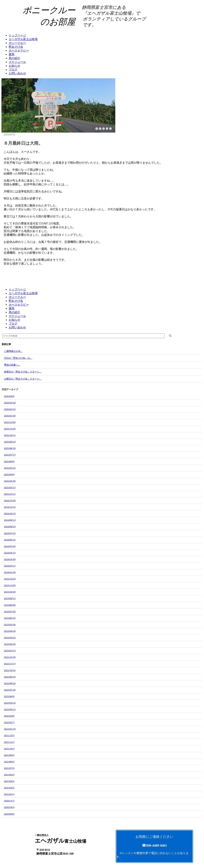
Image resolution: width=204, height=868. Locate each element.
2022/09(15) (10, 677)
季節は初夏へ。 (12, 365)
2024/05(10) (10, 546)
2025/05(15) (10, 468)
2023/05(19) (10, 625)
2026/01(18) (10, 416)
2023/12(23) (10, 579)
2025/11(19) (10, 429)
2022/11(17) (10, 664)
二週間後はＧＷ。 (13, 351)
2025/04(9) (9, 474)
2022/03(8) (9, 716)
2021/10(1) (9, 749)
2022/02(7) (9, 722)
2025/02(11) (10, 487)
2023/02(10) (10, 644)
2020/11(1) (9, 801)
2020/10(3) (9, 807)
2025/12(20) (10, 422)
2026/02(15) (10, 409)
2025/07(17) (10, 455)
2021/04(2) (9, 781)
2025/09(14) (10, 442)
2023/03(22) (10, 638)
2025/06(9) (9, 461)
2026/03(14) (10, 403)
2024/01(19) (10, 572)
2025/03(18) (10, 481)
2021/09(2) (9, 755)
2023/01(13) (10, 651)
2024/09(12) (10, 520)
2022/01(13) (10, 729)
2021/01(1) (9, 794)
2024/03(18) (10, 559)
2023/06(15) (10, 618)
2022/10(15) (10, 670)
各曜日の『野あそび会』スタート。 (23, 372)
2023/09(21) (10, 598)
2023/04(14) (10, 631)
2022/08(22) (10, 683)
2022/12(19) (10, 657)
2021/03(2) (9, 788)
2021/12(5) (9, 735)
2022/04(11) (10, 709)
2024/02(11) (10, 566)
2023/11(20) (10, 585)
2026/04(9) (9, 396)
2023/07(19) (10, 611)
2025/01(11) (10, 494)
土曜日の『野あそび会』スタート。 (23, 379)
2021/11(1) (9, 742)
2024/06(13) (10, 540)
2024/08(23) (10, 526)
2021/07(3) (9, 768)
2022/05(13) (10, 703)
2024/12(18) (10, 500)
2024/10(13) (10, 513)
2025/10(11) (10, 435)
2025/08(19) (10, 448)
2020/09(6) (9, 814)
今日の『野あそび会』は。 (18, 358)
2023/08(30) (10, 605)
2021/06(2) (9, 775)
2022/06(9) (9, 696)
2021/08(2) (9, 762)
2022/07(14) (10, 690)
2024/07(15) (10, 533)
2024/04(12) (10, 553)
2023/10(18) (10, 592)
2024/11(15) (10, 507)
